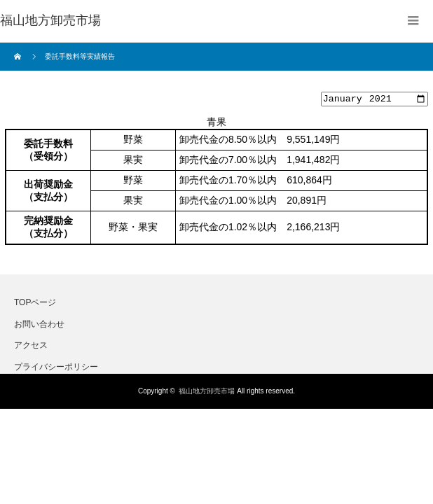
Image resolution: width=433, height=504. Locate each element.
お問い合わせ (39, 325)
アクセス (31, 347)
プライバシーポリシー (56, 368)
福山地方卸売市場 (207, 393)
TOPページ (35, 304)
